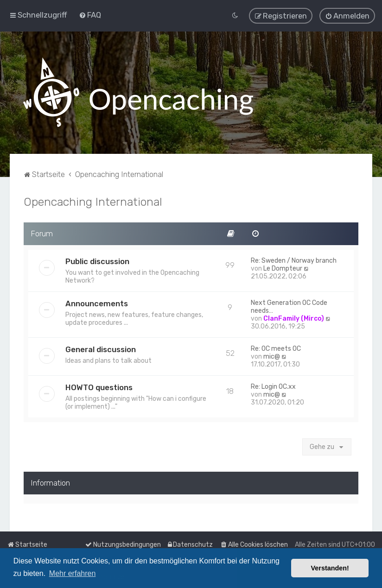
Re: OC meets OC (276, 348)
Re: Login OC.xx (273, 386)
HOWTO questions (99, 387)
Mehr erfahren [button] (73, 573)
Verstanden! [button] (330, 568)
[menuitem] (90, 15)
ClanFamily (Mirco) (294, 318)
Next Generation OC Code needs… (289, 306)
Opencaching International (93, 201)
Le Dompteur (283, 268)
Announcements (97, 303)
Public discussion (97, 261)
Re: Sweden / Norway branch (294, 260)
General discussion (101, 349)
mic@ (272, 356)
